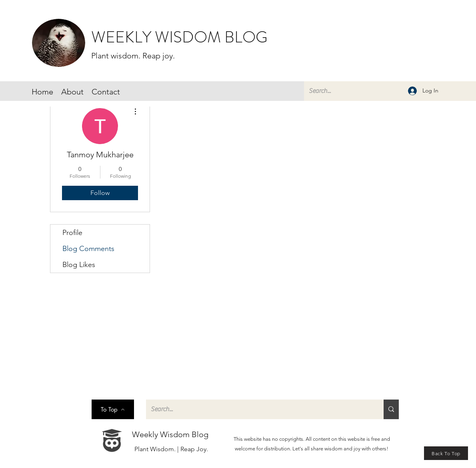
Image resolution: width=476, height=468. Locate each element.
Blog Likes (79, 265)
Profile (72, 233)
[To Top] (113, 409)
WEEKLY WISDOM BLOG (179, 37)
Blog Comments (88, 249)
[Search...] (388, 91)
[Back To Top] (446, 453)
